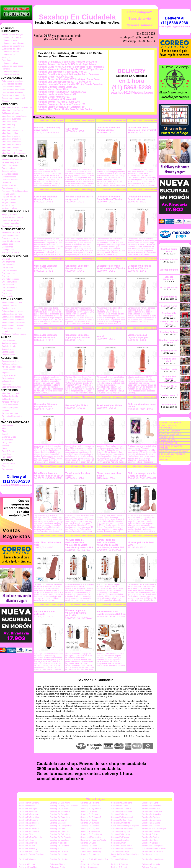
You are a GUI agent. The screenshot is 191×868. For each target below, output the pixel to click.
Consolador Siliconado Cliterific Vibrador (46, 267)
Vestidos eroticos (9, 208)
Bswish (5, 434)
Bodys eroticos (8, 168)
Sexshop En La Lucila (29, 851)
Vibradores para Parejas (12, 110)
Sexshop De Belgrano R (91, 817)
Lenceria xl (7, 182)
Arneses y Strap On (11, 402)
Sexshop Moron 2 (169, 395)
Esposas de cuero (10, 238)
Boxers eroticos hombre (12, 217)
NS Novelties (8, 440)
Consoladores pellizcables (13, 90)
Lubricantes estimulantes (13, 46)
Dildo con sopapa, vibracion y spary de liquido (142, 475)
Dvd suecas (7, 293)
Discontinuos (8, 466)
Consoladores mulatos (12, 87)
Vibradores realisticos (11, 142)
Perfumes (6, 69)
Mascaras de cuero (10, 252)
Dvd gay (6, 276)
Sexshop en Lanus (150, 854)
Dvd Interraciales (9, 282)
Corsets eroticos (9, 177)
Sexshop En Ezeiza (150, 837)
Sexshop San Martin (49, 99)
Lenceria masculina (10, 223)
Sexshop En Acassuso (90, 806)
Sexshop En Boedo (89, 820)
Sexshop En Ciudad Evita (122, 829)
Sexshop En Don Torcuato (30, 837)
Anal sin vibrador (9, 346)
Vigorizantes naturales (12, 387)
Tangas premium (9, 202)
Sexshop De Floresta (151, 809)
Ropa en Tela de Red (11, 197)
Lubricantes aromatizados (13, 43)
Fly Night (6, 57)
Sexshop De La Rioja (59, 809)
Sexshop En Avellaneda (122, 811)
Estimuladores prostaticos (13, 325)
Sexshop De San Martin (60, 803)
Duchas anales (8, 340)
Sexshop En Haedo (89, 846)
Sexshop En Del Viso (120, 834)
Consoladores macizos (12, 84)
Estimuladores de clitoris (13, 311)
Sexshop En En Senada (60, 837)
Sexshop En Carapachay (61, 826)
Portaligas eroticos (10, 188)
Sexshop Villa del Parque (51, 72)
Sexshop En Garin (88, 843)
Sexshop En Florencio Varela (93, 840)
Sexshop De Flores (89, 811)
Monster (6, 101)
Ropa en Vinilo (8, 194)
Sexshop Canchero (58, 823)
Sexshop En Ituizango (29, 849)
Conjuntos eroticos (10, 174)
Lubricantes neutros (11, 52)
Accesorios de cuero (11, 232)
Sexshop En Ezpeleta (59, 840)
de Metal (6, 331)
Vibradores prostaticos (12, 139)
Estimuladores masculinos (13, 323)
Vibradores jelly (9, 125)
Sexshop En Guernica (59, 846)
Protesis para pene (10, 413)
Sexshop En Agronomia (91, 809)
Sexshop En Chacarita (29, 829)
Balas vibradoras (9, 305)
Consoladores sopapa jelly (13, 95)
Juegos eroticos (9, 375)
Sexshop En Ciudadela (77, 17)
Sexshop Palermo (47, 64)
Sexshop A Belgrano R (60, 843)
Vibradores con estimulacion (14, 116)
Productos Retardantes (12, 416)
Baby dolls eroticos (10, 165)
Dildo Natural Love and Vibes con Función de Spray (48, 475)
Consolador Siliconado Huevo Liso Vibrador (46, 336)
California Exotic (9, 437)
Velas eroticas (8, 381)
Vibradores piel (8, 127)
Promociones (8, 469)
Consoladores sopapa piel (13, 98)
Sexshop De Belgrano (29, 820)
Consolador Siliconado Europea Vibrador (46, 405)
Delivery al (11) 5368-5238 (16, 479)
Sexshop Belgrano (48, 62)
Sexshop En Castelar (151, 826)
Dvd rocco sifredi (9, 287)
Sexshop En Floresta (28, 843)
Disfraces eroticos (10, 180)
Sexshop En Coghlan (120, 831)
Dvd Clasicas (8, 290)
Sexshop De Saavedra (29, 803)
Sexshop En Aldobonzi (121, 809)
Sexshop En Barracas (90, 814)
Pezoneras (7, 384)
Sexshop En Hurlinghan (152, 846)
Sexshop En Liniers (120, 859)
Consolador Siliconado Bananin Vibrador (139, 198)
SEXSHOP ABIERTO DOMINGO (174, 451)
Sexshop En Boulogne (152, 820)
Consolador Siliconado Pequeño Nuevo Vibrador (109, 198)
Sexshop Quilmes (47, 87)
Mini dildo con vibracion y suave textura (47, 129)
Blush (4, 431)
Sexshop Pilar (45, 109)
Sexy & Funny (8, 451)
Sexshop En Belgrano (121, 814)
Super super (72, 129)
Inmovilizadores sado (11, 241)
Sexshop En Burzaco (90, 823)
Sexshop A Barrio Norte (121, 846)
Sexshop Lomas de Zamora (52, 84)
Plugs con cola (8, 355)
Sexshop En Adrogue (28, 809)
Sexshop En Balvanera (152, 811)
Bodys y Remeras (10, 215)
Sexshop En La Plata (59, 851)
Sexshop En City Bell (90, 829)
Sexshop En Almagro (28, 811)
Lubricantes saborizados (13, 66)
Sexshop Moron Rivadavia (52, 92)
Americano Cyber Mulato (109, 405)
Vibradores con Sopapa (12, 150)
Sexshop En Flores (150, 840)
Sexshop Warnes (47, 102)
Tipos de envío (140, 19)
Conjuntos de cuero (10, 235)
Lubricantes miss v (10, 63)
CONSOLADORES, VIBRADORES (168, 427)
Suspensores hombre (11, 226)
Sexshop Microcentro (49, 69)
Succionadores (8, 308)
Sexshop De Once (27, 806)
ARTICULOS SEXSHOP (170, 423)
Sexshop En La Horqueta (122, 849)
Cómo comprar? (140, 12)
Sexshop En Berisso (151, 817)
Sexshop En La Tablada (152, 851)
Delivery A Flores (57, 864)
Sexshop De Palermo (90, 803)
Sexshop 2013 (56, 849)
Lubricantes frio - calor (12, 49)
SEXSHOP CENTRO (168, 443)
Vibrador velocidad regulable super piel (138, 336)
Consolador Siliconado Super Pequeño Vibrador (78, 336)
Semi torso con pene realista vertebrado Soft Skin (111, 613)
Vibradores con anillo (11, 393)
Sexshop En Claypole (59, 831)
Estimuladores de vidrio (12, 314)
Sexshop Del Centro (151, 803)
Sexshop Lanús (46, 94)
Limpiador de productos (12, 37)
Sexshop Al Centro (58, 829)
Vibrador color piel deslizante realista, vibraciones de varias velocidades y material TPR (79, 544)
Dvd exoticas (8, 267)
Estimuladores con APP (12, 302)
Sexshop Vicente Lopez (50, 107)
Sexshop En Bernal (58, 820)
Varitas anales (8, 352)
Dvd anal (6, 259)
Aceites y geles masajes (12, 34)
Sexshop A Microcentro (91, 837)
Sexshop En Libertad (59, 859)
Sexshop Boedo (46, 77)
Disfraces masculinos (11, 220)
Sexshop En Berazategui (122, 817)
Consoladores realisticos (13, 92)
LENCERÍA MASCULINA (170, 434)
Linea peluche (8, 250)
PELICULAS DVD (167, 440)
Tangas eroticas (9, 200)
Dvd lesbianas (8, 285)
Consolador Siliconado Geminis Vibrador (46, 198)
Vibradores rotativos (11, 147)
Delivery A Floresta (27, 864)
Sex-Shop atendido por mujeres (125, 826)
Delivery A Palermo (119, 864)
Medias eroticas (9, 185)
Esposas (6, 373)
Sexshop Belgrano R (28, 826)
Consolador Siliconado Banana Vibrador (77, 267)
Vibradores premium (11, 136)
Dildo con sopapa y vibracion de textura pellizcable (76, 613)
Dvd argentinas (9, 262)
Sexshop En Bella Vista (29, 817)
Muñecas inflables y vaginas (14, 334)
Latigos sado (7, 244)
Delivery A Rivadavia (151, 864)
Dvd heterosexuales (11, 279)
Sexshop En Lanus (27, 859)
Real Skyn (6, 60)
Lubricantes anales (10, 40)
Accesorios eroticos (10, 361)
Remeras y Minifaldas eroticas (15, 191)
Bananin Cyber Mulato (77, 405)
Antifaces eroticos (10, 364)
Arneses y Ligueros (10, 162)
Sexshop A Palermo (151, 834)
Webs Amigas (95, 799)
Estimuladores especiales (13, 317)
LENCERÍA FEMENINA (170, 431)
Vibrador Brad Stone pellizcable (45, 613)
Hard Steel (7, 454)
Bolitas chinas (8, 399)
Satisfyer (6, 445)
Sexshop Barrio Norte (49, 67)
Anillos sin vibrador (10, 396)
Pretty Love (7, 443)
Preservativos (8, 378)
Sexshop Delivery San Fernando (64, 806)
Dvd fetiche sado (9, 270)
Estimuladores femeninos (13, 320)
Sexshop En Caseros (90, 826)
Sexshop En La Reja (120, 851)
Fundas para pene (10, 408)
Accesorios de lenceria (12, 160)
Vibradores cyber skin (11, 119)
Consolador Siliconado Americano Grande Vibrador (111, 267)
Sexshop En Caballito (121, 823)
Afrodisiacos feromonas (12, 367)
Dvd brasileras (8, 265)
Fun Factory (7, 457)
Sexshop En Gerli (119, 843)
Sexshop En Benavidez (60, 817)
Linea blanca (7, 247)
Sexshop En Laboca (58, 854)
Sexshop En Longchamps (153, 859)
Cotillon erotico (8, 370)
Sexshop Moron (46, 89)
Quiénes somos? (140, 25)
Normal (100, 336)
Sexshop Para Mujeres (169, 378)
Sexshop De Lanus (119, 806)
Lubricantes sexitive (11, 72)
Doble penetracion (10, 405)
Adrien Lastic (8, 425)
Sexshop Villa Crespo (49, 82)
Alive (4, 428)
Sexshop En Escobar (120, 837)
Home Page (39, 117)
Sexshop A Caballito (120, 840)
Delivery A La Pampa (90, 864)
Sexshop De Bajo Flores (122, 820)
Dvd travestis (8, 296)
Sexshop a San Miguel (90, 831)
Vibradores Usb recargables (14, 153)
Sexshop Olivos (46, 97)
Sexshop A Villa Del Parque (154, 829)
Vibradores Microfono (11, 145)
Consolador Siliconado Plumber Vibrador (108, 129)
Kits (4, 419)
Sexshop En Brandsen (29, 823)
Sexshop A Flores (27, 840)
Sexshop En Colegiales (60, 834)
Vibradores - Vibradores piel (51, 121)
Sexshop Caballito (48, 74)
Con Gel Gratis (8, 463)
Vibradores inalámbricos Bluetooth (17, 107)
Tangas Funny (8, 205)
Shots (4, 448)
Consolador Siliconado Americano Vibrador (139, 267)
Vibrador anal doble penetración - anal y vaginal (142, 129)
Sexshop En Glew (27, 846)
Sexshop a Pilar (26, 834)
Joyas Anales (8, 349)
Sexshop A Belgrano (151, 843)
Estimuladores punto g (12, 328)
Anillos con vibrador (11, 113)
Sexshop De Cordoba (59, 814)
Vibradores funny (9, 122)
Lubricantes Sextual (11, 75)
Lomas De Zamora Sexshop (31, 854)
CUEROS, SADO (167, 437)
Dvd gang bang (9, 273)
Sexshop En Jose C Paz (91, 849)
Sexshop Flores (46, 79)
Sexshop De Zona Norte (122, 803)
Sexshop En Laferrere (90, 854)
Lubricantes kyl (8, 54)
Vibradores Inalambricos (12, 130)
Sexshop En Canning (151, 823)
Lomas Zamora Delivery (91, 851)
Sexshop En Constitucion (91, 834)
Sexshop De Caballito (151, 814)
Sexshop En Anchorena (60, 811)
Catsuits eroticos (9, 171)
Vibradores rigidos (10, 133)
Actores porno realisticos (13, 81)
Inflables (6, 410)
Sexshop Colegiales (48, 104)
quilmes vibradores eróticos (154, 849)
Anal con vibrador (10, 343)
